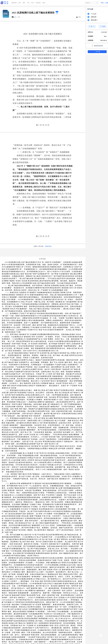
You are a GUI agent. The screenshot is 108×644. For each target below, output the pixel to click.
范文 (24, 3)
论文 (20, 3)
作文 (33, 3)
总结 (44, 3)
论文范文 (38, 3)
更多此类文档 (97, 46)
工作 (28, 3)
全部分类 (14, 3)
